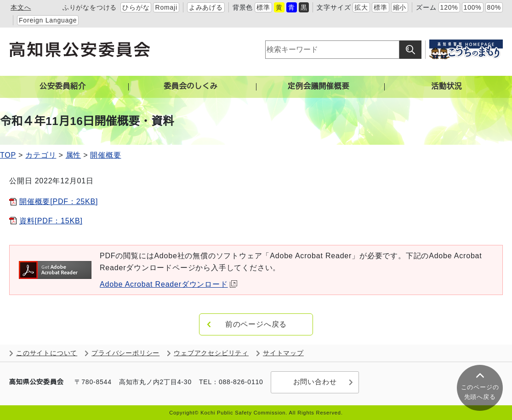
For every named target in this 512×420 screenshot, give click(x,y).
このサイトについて (47, 353)
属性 (74, 155)
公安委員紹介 (63, 86)
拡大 (361, 7)
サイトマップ (283, 353)
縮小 (400, 7)
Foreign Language (48, 20)
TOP (8, 155)
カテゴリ (41, 155)
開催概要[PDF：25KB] (59, 201)
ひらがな (136, 7)
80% (494, 7)
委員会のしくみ (191, 86)
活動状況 (447, 86)
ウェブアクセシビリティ (211, 353)
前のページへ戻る (256, 324)
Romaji (166, 7)
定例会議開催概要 (319, 86)
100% (473, 7)
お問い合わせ (314, 382)
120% (449, 7)
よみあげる (206, 7)
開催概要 (105, 155)
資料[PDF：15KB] (51, 221)
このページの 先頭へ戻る (480, 392)
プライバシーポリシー (125, 353)
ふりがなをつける (90, 7)
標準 (263, 7)
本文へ (21, 7)
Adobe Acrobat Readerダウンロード (168, 284)
